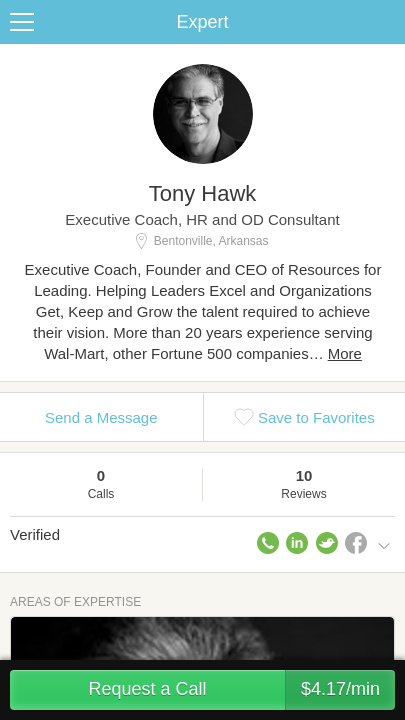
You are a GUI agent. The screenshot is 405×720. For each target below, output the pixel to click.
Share (385, 22)
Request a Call (241, 690)
